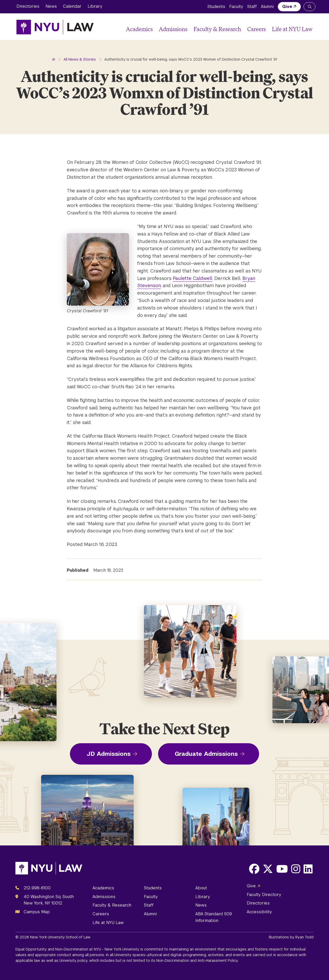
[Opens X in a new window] (268, 869)
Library (95, 6)
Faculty (236, 7)
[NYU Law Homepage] (55, 27)
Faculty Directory (264, 895)
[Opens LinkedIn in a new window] (308, 869)
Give (287, 7)
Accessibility (259, 912)
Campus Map (37, 912)
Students (216, 7)
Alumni (267, 7)
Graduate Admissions (206, 754)
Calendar (72, 6)
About (201, 888)
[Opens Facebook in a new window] (254, 869)
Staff (252, 7)
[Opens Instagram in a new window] (296, 869)
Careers (257, 29)
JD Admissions (109, 754)
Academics (139, 29)
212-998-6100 (37, 888)
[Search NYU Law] (309, 7)
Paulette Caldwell (193, 278)
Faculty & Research (217, 29)
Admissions (173, 29)
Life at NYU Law (292, 29)
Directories (28, 6)
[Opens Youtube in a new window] (282, 869)
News (51, 6)
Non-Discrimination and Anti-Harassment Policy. (197, 960)
